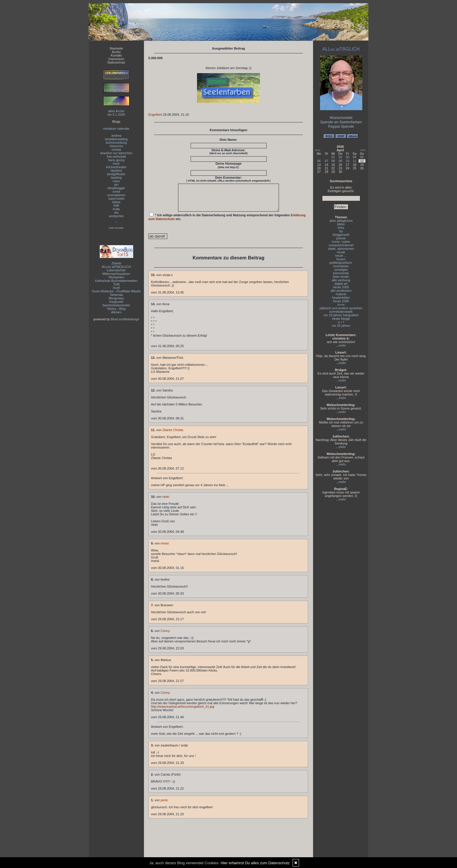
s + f (341, 322)
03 (347, 157)
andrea (116, 136)
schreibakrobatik (341, 312)
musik (341, 252)
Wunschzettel (341, 118)
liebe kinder (341, 277)
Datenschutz (116, 62)
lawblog (116, 178)
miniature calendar (116, 129)
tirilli (116, 205)
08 (333, 161)
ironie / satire (341, 242)
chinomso (116, 146)
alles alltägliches (341, 221)
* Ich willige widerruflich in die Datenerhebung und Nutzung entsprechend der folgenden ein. (227, 222)
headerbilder (341, 298)
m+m (341, 305)
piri (116, 185)
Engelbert (155, 115)
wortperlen (116, 216)
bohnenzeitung (116, 143)
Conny (165, 636)
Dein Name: (229, 140)
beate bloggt (341, 319)
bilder (341, 224)
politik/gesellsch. (341, 263)
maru (116, 181)
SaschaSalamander (116, 305)
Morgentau (116, 298)
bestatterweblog (116, 139)
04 (354, 157)
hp (341, 231)
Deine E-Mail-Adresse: (229, 152)
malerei (341, 294)
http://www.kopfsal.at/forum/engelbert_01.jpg (183, 712)
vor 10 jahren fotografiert (341, 315)
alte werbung (341, 280)
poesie (341, 238)
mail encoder (116, 228)
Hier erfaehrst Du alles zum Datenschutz (255, 863)
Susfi (116, 288)
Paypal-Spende (341, 126)
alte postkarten (341, 291)
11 (354, 161)
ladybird (116, 171)
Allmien (116, 312)
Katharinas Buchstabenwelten (116, 281)
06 (319, 161)
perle (164, 805)
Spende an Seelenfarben (341, 122)
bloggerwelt (341, 235)
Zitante (116, 263)
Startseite (116, 48)
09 (340, 161)
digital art (341, 284)
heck (116, 164)
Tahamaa (116, 295)
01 (333, 157)
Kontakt (116, 55)
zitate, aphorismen (341, 249)
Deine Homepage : (228, 165)
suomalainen (116, 195)
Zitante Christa (173, 435)
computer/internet (341, 245)
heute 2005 (341, 287)
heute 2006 (341, 301)
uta (116, 212)
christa (116, 150)
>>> (363, 150)
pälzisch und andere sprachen (341, 308)
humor (341, 259)
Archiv (116, 52)
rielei (166, 502)
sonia (116, 191)
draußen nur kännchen (116, 153)
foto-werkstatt (116, 157)
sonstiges (341, 270)
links (341, 228)
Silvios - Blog (116, 309)
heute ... (341, 256)
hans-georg (116, 160)
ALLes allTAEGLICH (116, 267)
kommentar (341, 273)
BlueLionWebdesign (125, 319)
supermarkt (116, 198)
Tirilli (116, 284)
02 (340, 157)
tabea (116, 202)
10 (347, 161)
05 (362, 157)
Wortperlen (116, 277)
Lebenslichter (116, 270)
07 (326, 161)
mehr (342, 345)
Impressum (116, 59)
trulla (116, 209)
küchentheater (116, 167)
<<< (318, 150)
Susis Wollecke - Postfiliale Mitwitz (116, 291)
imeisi (165, 549)
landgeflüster (116, 174)
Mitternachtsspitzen (116, 274)
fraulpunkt (116, 302)
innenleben (341, 266)
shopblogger (116, 188)
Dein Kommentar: (228, 179)
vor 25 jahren (341, 326)
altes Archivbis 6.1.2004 (116, 113)
